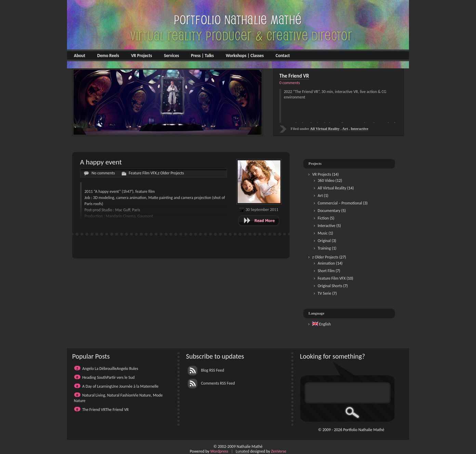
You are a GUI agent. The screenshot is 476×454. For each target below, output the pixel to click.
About (80, 56)
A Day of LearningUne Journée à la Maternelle (121, 386)
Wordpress (219, 451)
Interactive (327, 226)
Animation (326, 263)
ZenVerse (279, 451)
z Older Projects (171, 173)
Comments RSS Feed (211, 383)
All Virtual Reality (332, 188)
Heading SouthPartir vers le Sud (109, 377)
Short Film (326, 271)
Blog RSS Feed (206, 370)
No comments (103, 173)
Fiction (323, 218)
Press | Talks (202, 56)
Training (324, 248)
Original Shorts (330, 286)
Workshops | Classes (245, 56)
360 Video (326, 181)
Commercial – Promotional (340, 203)
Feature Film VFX (143, 173)
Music (323, 233)
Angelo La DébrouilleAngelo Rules (110, 369)
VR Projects (141, 56)
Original (324, 241)
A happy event (101, 162)
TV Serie (325, 293)
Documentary (329, 211)
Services (171, 56)
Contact (283, 56)
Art (320, 196)
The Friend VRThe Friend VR (106, 410)
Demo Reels (108, 56)
